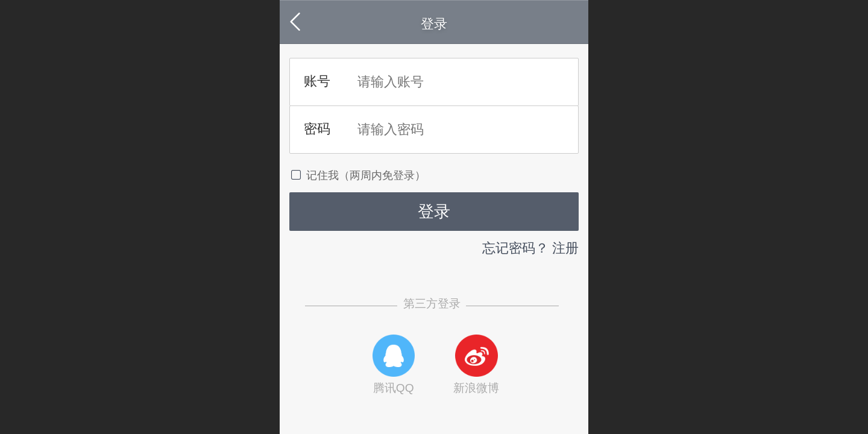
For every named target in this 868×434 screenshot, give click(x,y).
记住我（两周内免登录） (357, 175)
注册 (565, 248)
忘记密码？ (515, 248)
